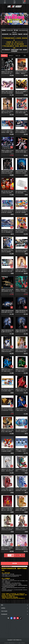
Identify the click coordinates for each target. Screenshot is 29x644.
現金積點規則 (4, 614)
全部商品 (3, 608)
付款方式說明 (4, 611)
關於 (2, 605)
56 (20, 555)
